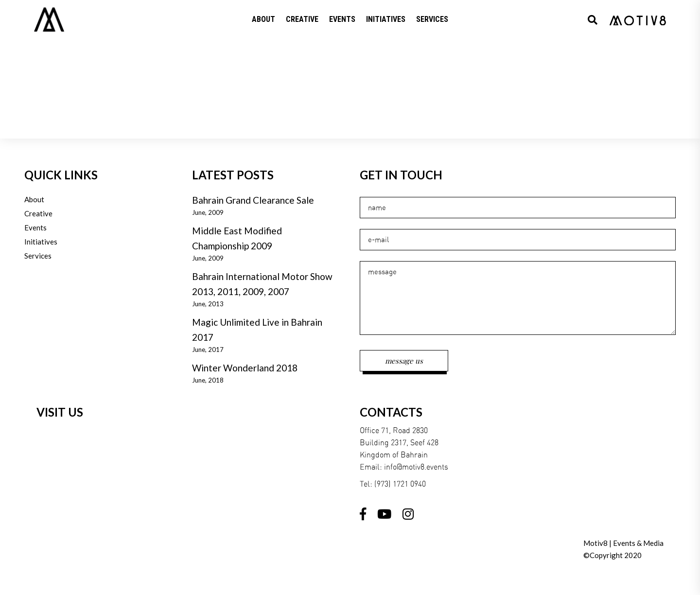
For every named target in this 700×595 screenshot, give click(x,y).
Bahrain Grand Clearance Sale (253, 200)
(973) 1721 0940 (400, 484)
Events (35, 227)
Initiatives (41, 242)
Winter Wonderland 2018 (245, 368)
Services (38, 256)
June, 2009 (208, 212)
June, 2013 (208, 304)
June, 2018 (208, 380)
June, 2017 (208, 350)
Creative (38, 213)
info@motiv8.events (416, 467)
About (34, 199)
